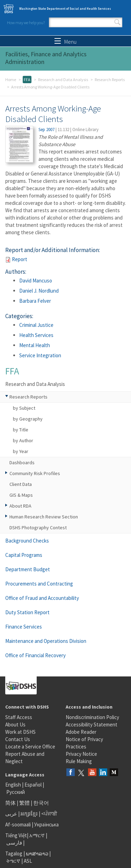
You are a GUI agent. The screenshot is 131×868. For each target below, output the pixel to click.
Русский (16, 792)
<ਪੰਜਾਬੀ (49, 814)
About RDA (20, 506)
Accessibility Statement (92, 724)
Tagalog (14, 853)
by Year (21, 451)
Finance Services (24, 627)
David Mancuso (36, 281)
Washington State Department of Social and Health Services (65, 9)
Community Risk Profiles (35, 473)
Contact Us (18, 739)
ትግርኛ (13, 861)
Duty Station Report (27, 612)
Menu (65, 42)
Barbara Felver (35, 301)
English (14, 785)
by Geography (28, 419)
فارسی (14, 843)
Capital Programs (24, 555)
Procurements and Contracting (39, 584)
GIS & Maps (21, 495)
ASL (28, 861)
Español (33, 785)
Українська (46, 824)
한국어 (41, 803)
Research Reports (110, 80)
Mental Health (35, 345)
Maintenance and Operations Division (46, 641)
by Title (21, 430)
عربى (11, 814)
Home (11, 80)
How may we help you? (26, 23)
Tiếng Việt (16, 835)
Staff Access (19, 717)
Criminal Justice (36, 325)
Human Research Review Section (44, 517)
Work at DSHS (20, 732)
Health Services (36, 335)
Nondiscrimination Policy (92, 717)
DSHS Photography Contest (38, 528)
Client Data (21, 484)
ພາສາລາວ (37, 853)
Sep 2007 (46, 130)
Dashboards (22, 462)
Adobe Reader (81, 732)
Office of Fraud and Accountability (42, 598)
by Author (23, 440)
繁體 (25, 803)
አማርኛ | (38, 835)
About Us (15, 724)
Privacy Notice (81, 754)
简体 (10, 803)
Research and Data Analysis (63, 80)
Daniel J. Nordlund (39, 291)
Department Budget (28, 569)
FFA (27, 80)
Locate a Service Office (30, 747)
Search (117, 22)
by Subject (24, 408)
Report (20, 259)
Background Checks (27, 541)
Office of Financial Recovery (35, 655)
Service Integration (40, 355)
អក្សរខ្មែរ (29, 814)
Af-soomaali (18, 824)
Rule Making (79, 761)
